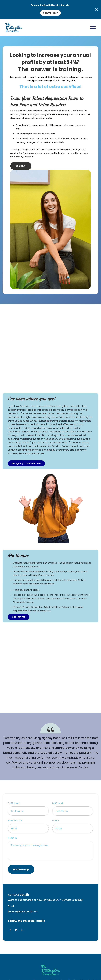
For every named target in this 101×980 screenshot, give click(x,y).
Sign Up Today (51, 13)
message (12, 838)
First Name (14, 803)
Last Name (58, 803)
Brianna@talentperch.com (23, 911)
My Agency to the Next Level (26, 463)
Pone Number (15, 820)
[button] (93, 28)
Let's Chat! (21, 166)
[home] (14, 27)
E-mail (56, 820)
